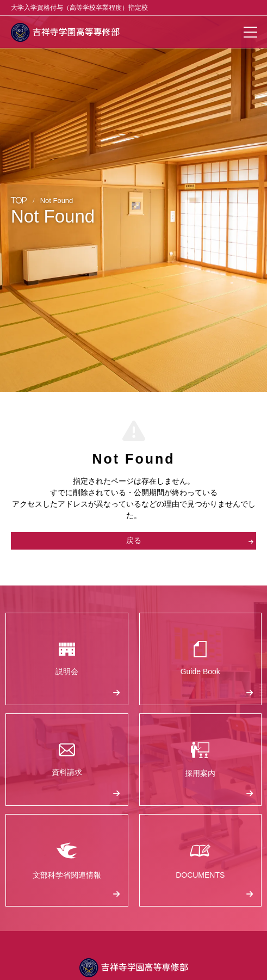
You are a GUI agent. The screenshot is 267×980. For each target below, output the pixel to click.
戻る (190, 540)
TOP (19, 201)
